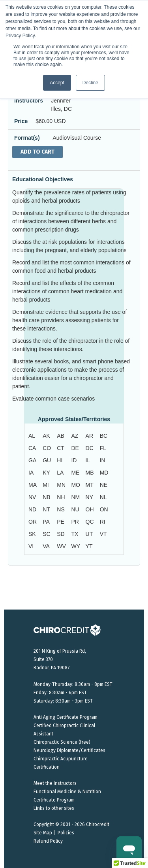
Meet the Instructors (55, 783)
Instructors (29, 101)
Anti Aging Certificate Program (66, 717)
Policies (66, 833)
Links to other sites (54, 808)
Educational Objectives (43, 179)
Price (21, 121)
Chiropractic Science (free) (62, 742)
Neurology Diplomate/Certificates (69, 750)
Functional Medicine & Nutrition (67, 792)
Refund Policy (48, 841)
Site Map (43, 833)
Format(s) (27, 138)
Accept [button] (57, 83)
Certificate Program (54, 800)
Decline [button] (90, 83)
